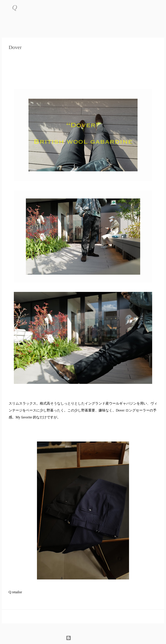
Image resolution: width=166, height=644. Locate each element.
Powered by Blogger (83, 638)
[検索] (23, 8)
